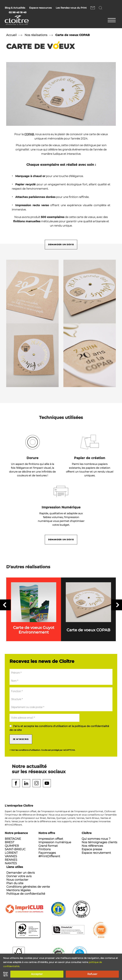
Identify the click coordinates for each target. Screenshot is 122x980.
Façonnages (47, 853)
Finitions (45, 849)
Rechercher (101, 8)
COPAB (29, 134)
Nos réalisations (36, 35)
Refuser (92, 974)
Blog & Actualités (15, 8)
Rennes (11, 860)
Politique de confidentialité (26, 894)
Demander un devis (61, 244)
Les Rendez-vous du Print (71, 8)
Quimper (12, 846)
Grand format (48, 846)
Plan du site (15, 883)
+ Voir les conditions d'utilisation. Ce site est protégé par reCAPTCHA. (42, 750)
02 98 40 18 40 (18, 12)
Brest (10, 842)
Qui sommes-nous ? (96, 839)
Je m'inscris (21, 739)
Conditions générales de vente (28, 887)
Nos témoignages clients (99, 842)
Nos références (92, 846)
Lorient (11, 853)
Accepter (37, 974)
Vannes (11, 856)
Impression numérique (55, 842)
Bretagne (13, 839)
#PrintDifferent (49, 856)
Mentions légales (19, 890)
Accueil (11, 35)
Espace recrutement (96, 853)
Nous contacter (93, 8)
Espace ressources (41, 8)
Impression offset (51, 839)
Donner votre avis (19, 876)
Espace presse (92, 849)
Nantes (11, 863)
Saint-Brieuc (15, 849)
